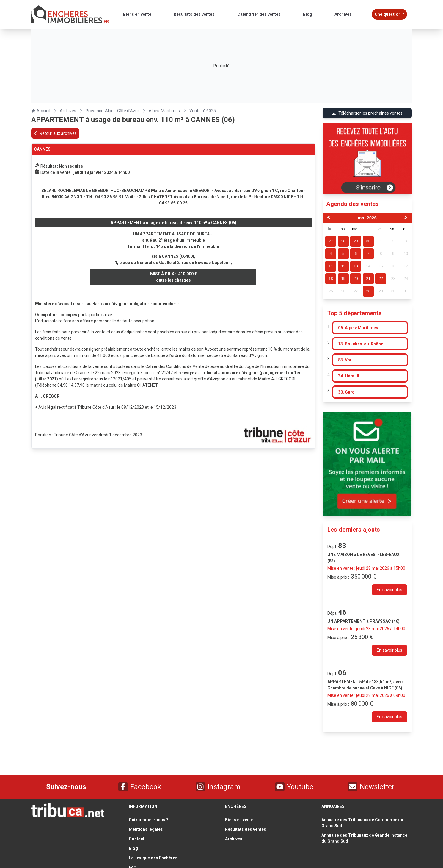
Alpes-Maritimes (164, 111)
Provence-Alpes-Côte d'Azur (112, 111)
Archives (68, 111)
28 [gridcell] (368, 291)
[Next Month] (406, 218)
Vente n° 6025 (203, 111)
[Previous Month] (328, 218)
